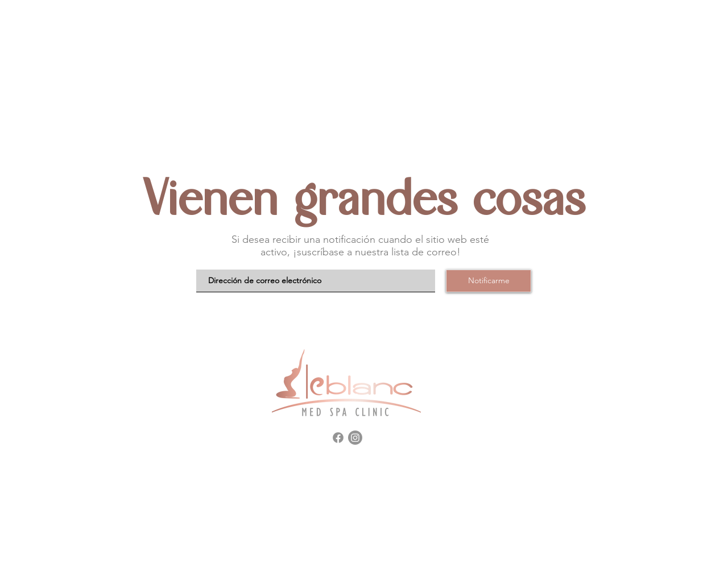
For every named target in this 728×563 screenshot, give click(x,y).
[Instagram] (355, 438)
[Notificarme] (489, 281)
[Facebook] (338, 438)
